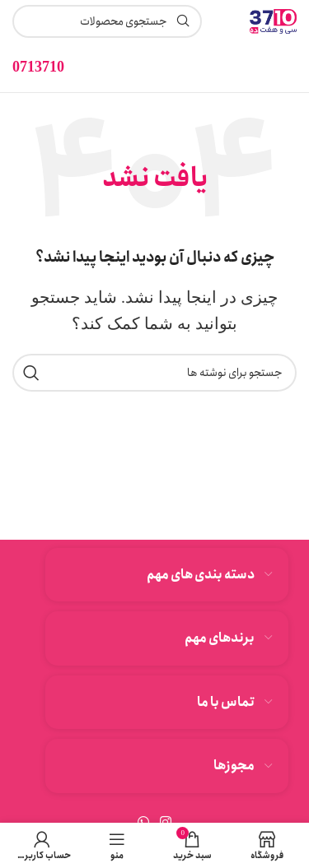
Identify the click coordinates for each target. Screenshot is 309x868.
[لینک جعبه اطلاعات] (38, 67)
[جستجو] (154, 373)
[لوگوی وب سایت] (274, 20)
